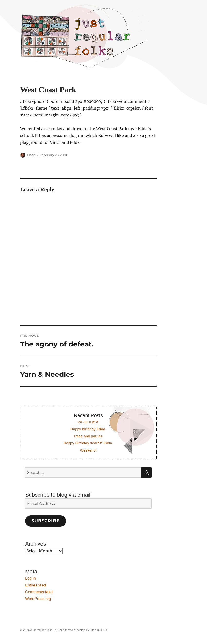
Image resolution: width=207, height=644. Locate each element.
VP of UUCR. (88, 422)
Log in (30, 578)
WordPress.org (38, 599)
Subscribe (46, 521)
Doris (31, 155)
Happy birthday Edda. (88, 429)
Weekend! (88, 450)
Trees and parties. (88, 436)
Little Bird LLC (99, 630)
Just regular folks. (42, 630)
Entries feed (35, 585)
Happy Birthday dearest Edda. (88, 443)
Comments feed (39, 592)
